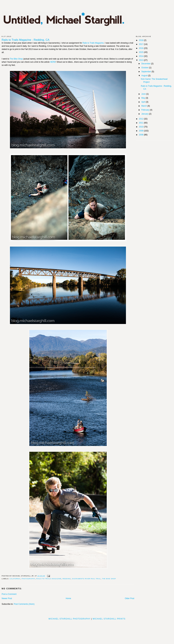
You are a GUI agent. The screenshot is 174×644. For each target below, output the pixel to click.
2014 (142, 56)
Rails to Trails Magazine (93, 43)
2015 (142, 52)
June (144, 94)
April (144, 102)
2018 (142, 40)
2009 (142, 131)
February (146, 110)
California (15, 579)
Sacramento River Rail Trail (86, 579)
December (146, 64)
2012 (142, 119)
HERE (53, 62)
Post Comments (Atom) (24, 604)
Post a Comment (9, 594)
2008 (142, 135)
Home (68, 598)
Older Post (130, 598)
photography (29, 579)
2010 (142, 127)
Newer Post (7, 598)
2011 (142, 123)
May (144, 98)
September (146, 72)
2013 (142, 60)
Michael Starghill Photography (70, 619)
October (145, 68)
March (144, 106)
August (145, 76)
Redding (67, 579)
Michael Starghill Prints (109, 619)
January (145, 114)
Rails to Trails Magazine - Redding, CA (26, 40)
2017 (142, 44)
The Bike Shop (16, 59)
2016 (142, 48)
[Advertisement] (87, 631)
